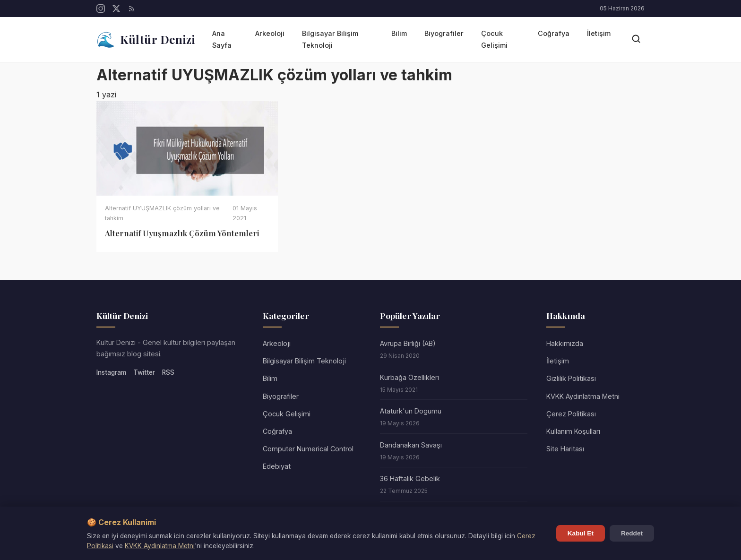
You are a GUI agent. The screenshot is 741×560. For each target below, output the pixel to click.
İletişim (599, 33)
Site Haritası (565, 449)
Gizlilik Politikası (571, 378)
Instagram (111, 372)
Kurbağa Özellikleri (409, 377)
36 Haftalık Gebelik (410, 478)
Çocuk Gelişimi (494, 39)
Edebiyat (277, 466)
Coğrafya (554, 33)
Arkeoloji (270, 33)
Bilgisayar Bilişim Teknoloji (330, 39)
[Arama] (636, 39)
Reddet (632, 533)
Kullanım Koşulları (573, 431)
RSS (168, 372)
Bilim (399, 33)
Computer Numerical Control (308, 449)
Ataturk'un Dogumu (411, 411)
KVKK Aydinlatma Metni (160, 546)
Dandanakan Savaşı (411, 445)
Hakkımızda (565, 343)
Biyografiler (444, 33)
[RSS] (132, 9)
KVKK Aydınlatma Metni (583, 396)
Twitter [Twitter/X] (144, 372)
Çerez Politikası (571, 414)
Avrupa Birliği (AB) (408, 343)
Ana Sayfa (222, 39)
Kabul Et (581, 533)
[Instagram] (101, 9)
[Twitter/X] (116, 9)
